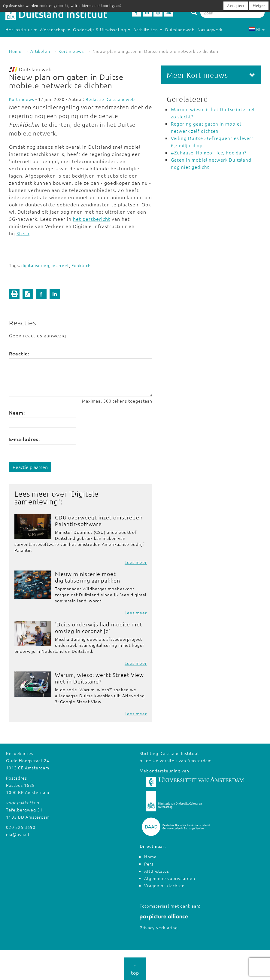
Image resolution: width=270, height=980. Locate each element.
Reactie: (19, 353)
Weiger (259, 6)
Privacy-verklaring (159, 927)
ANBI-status (157, 871)
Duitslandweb (180, 29)
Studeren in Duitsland (31, 41)
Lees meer (136, 562)
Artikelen (40, 51)
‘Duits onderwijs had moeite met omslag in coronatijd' (99, 627)
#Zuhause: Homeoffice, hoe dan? (209, 152)
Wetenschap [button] (55, 29)
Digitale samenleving (56, 498)
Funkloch (81, 265)
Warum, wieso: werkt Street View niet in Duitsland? (99, 678)
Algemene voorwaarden (170, 878)
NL (257, 29)
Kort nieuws (71, 51)
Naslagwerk (210, 29)
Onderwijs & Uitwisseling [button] (102, 29)
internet (60, 265)
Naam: (17, 412)
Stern (23, 233)
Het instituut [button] (21, 29)
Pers (149, 864)
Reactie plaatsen (30, 467)
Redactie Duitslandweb (110, 99)
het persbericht (92, 219)
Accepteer (236, 6)
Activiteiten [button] (148, 29)
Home (15, 51)
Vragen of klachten (164, 885)
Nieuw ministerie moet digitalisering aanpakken (88, 577)
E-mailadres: (24, 439)
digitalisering (35, 265)
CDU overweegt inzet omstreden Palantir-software (99, 520)
